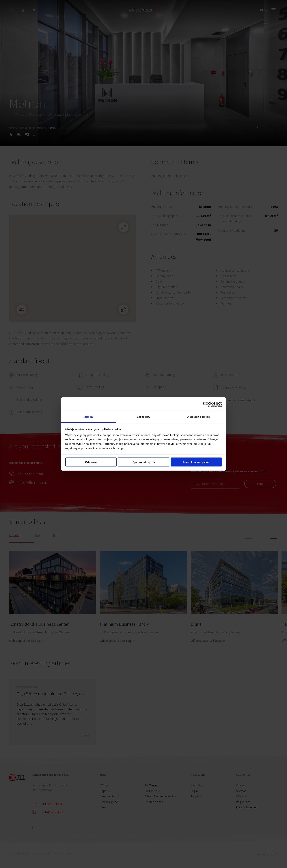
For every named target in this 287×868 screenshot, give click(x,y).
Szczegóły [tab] (143, 417)
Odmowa (91, 462)
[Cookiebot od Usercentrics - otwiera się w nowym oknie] (206, 404)
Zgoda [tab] (89, 417)
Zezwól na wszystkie (196, 462)
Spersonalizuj (144, 462)
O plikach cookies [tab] (198, 417)
